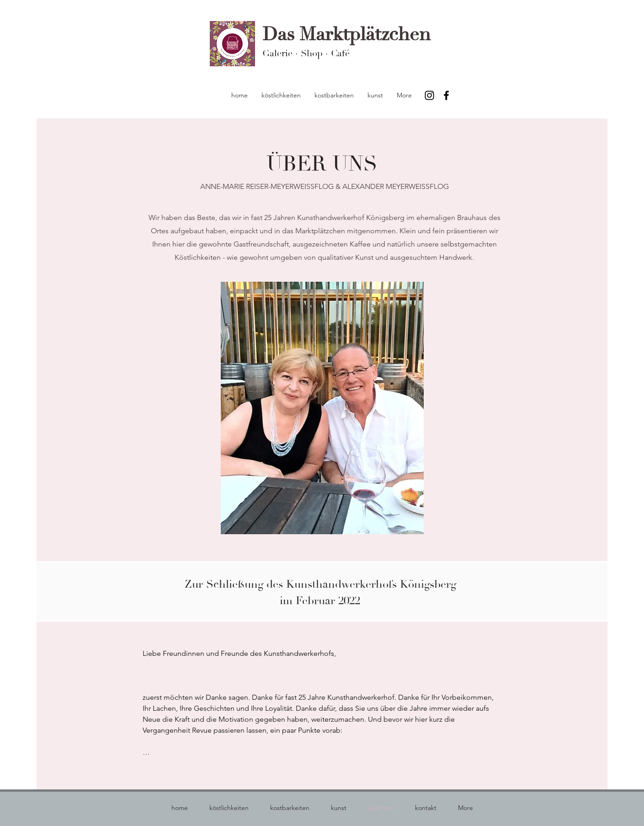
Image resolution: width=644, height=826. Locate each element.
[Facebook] (446, 95)
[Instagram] (429, 95)
